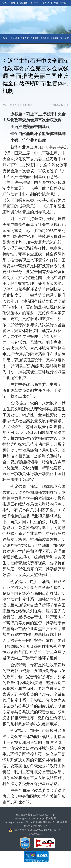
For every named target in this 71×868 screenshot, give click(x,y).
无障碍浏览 (60, 3)
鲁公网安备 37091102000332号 (31, 830)
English (23, 3)
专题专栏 (45, 38)
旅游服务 (55, 38)
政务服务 (35, 38)
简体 (4, 3)
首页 (5, 38)
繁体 (13, 3)
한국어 (35, 3)
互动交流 (65, 38)
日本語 (46, 3)
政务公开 (25, 38)
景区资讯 (15, 38)
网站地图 (51, 818)
